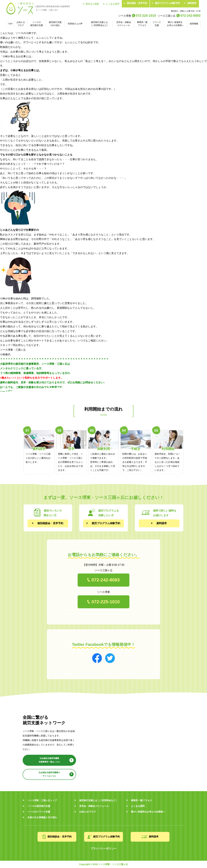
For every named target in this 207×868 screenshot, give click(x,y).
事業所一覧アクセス (142, 24)
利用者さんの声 (75, 24)
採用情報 (194, 24)
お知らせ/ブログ (87, 812)
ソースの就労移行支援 (37, 24)
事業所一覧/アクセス (142, 800)
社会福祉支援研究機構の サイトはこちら (49, 774)
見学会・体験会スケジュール (124, 24)
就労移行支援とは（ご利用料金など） (99, 24)
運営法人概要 (92, 4)
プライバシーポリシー (103, 849)
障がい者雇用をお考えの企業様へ (175, 24)
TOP (10, 24)
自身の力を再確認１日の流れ (42, 817)
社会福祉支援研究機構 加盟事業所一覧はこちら (49, 760)
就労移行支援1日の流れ (55, 24)
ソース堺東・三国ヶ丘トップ (42, 800)
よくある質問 (113, 4)
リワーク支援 (157, 24)
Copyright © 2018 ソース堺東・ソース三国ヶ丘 (103, 864)
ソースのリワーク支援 (39, 812)
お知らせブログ (21, 24)
